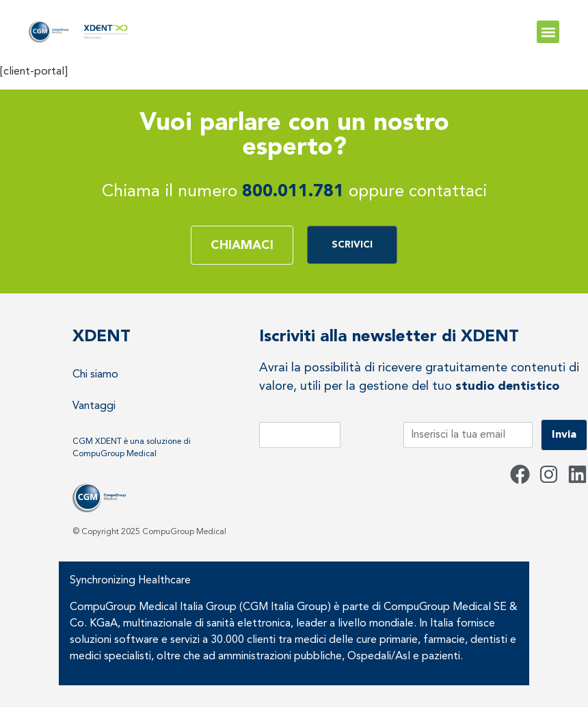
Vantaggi (94, 406)
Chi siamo (95, 375)
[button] (548, 32)
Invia (564, 435)
